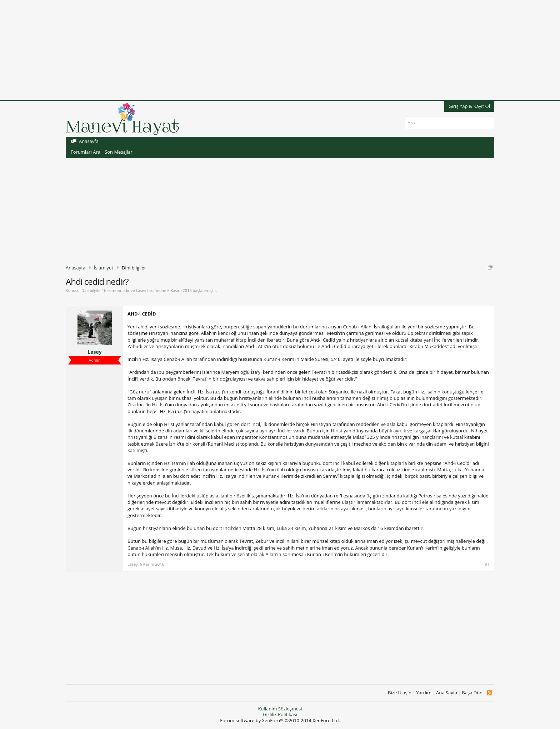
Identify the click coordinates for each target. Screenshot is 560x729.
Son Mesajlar (119, 152)
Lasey (141, 290)
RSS (489, 693)
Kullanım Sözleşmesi (280, 709)
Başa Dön (472, 693)
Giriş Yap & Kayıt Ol (469, 106)
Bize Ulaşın (400, 693)
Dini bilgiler (92, 290)
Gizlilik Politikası (280, 714)
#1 (487, 564)
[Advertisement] (214, 50)
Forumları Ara (86, 152)
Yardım (424, 693)
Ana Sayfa (447, 693)
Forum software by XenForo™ (280, 720)
